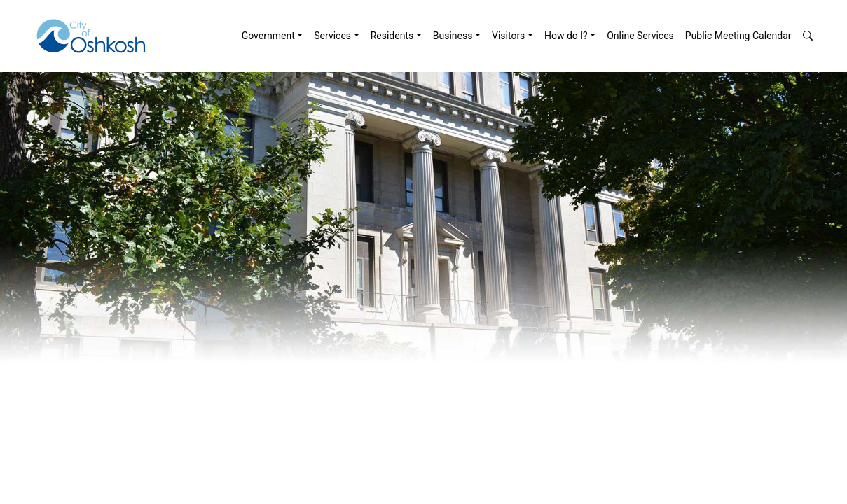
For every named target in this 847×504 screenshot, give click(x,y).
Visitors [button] (508, 36)
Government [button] (268, 36)
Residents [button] (392, 36)
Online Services (640, 36)
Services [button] (332, 36)
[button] (808, 36)
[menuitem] (273, 36)
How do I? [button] (566, 36)
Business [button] (453, 36)
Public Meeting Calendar (738, 36)
